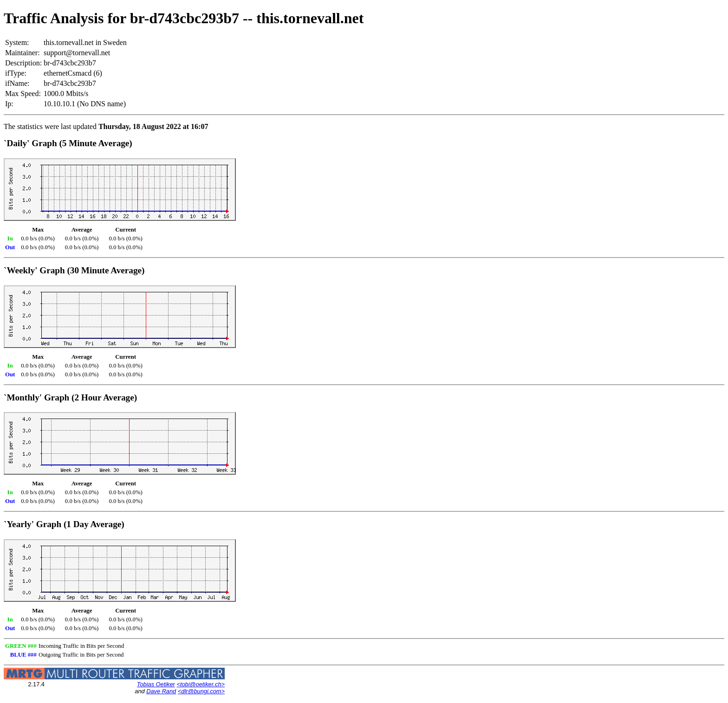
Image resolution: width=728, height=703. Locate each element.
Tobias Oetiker (156, 684)
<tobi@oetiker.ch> (201, 684)
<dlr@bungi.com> (201, 691)
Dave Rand (161, 691)
